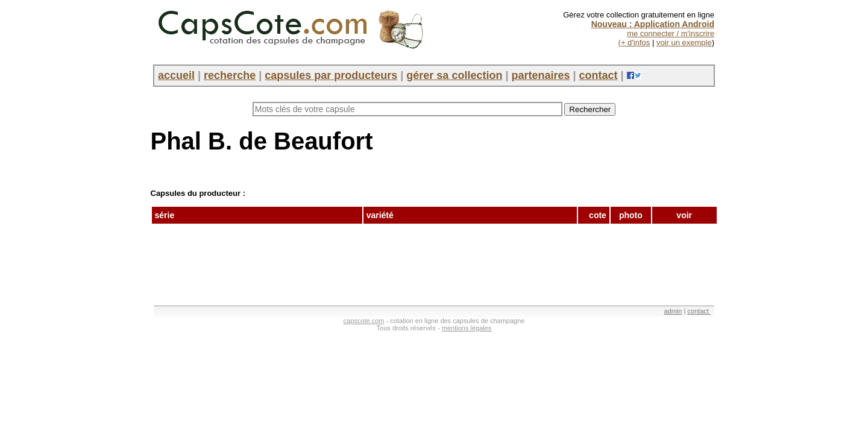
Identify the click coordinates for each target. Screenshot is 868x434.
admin (673, 311)
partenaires (540, 75)
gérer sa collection (454, 75)
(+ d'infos (634, 42)
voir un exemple (684, 42)
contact (599, 75)
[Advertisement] (370, 260)
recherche (230, 75)
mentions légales (467, 328)
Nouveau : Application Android (653, 24)
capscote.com (364, 321)
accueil (176, 75)
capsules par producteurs (331, 75)
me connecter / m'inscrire (671, 33)
